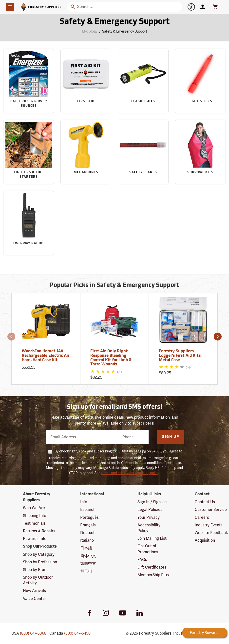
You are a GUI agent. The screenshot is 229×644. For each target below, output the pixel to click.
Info (84, 502)
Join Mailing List (152, 538)
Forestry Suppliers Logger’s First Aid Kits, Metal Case (180, 356)
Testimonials (34, 523)
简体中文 (88, 556)
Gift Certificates (152, 567)
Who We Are (34, 508)
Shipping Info (35, 516)
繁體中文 (88, 563)
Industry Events (209, 525)
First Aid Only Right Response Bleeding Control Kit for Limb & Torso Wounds (111, 358)
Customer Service (211, 510)
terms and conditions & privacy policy (130, 473)
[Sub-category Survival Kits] (200, 152)
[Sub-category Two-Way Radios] (29, 223)
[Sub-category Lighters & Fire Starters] (29, 152)
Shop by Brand (36, 570)
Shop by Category (39, 554)
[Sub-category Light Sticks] (200, 81)
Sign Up (171, 437)
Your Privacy (149, 517)
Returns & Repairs (39, 531)
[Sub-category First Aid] (86, 81)
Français (88, 525)
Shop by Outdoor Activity (38, 580)
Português (89, 517)
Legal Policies (150, 510)
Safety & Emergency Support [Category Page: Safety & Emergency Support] (114, 22)
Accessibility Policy (149, 528)
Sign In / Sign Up (152, 502)
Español (87, 510)
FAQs (142, 560)
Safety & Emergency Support (125, 31)
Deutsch (88, 533)
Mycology (90, 31)
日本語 (86, 548)
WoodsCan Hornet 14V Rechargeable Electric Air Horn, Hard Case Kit (46, 356)
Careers (202, 517)
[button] (11, 337)
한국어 (86, 571)
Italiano (87, 540)
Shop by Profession (40, 562)
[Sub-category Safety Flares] (143, 152)
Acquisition (205, 540)
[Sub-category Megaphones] (86, 152)
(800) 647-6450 (77, 633)
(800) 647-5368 (33, 633)
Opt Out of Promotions (148, 549)
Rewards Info (35, 539)
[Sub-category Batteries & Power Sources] (29, 81)
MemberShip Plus (153, 575)
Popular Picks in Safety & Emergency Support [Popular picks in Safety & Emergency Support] (114, 286)
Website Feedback (211, 533)
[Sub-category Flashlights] (143, 81)
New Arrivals (34, 591)
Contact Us (205, 502)
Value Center (35, 599)
